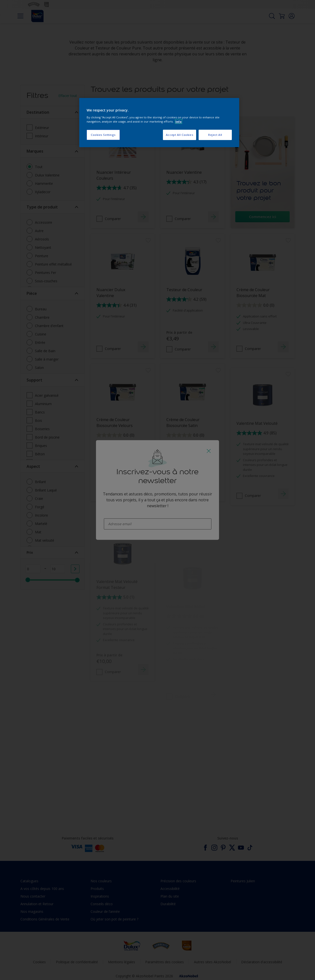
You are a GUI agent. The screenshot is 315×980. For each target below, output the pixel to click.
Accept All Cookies (180, 135)
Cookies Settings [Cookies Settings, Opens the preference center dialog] (103, 135)
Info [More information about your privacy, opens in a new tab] (179, 121)
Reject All (215, 135)
